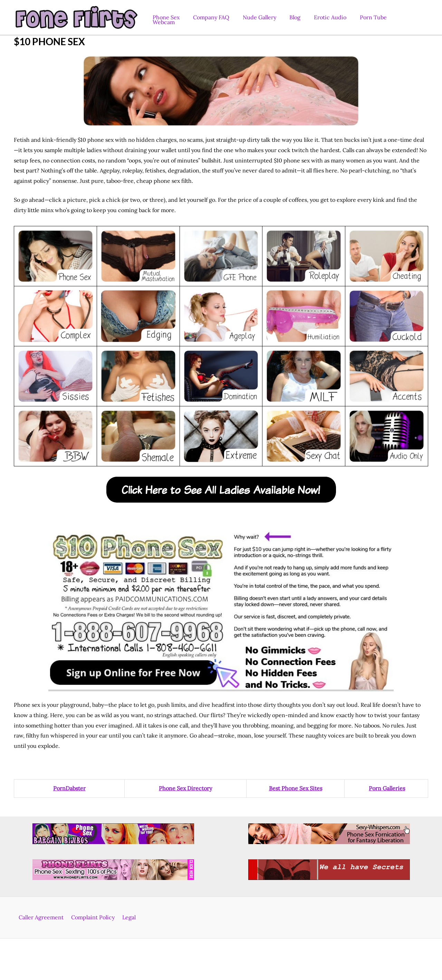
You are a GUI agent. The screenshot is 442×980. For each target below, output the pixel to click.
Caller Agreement (43, 917)
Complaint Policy (93, 917)
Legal (127, 917)
